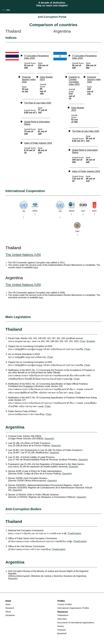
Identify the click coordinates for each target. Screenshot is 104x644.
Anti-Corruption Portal (52, 17)
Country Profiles (65, 604)
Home (8, 601)
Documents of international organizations (76, 623)
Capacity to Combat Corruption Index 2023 (74, 81)
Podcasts (62, 630)
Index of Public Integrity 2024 (38, 143)
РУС (4, 10)
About (8, 612)
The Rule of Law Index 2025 (38, 103)
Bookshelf (62, 633)
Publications (63, 615)
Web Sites (62, 619)
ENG (8, 10)
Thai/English (74, 533)
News (8, 604)
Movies (61, 626)
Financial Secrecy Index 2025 (29, 79)
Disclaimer (10, 615)
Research (10, 608)
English (91, 341)
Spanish (49, 439)
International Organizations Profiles (73, 608)
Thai (82, 341)
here (36, 267)
